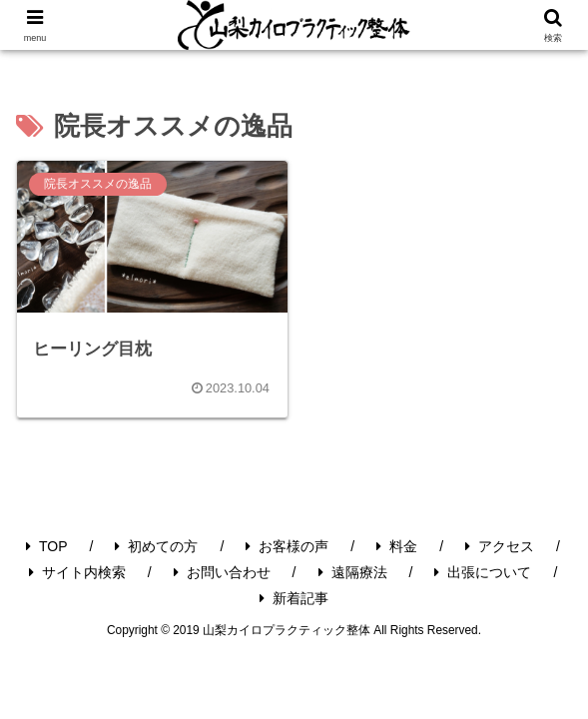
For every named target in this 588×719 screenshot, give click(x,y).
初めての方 (156, 546)
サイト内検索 (77, 572)
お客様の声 (287, 546)
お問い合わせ (222, 572)
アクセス (500, 546)
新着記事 (294, 598)
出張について (483, 572)
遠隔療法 (353, 572)
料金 (397, 546)
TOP (47, 546)
